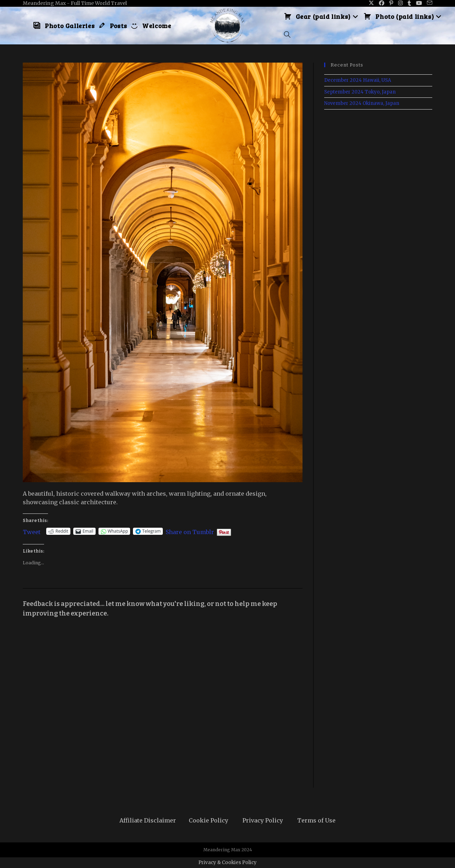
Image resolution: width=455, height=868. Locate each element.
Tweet (32, 531)
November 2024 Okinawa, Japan (362, 103)
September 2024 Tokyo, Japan (360, 92)
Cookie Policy (208, 820)
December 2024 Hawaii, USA (358, 80)
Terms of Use (316, 820)
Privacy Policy (263, 820)
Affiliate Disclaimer (148, 820)
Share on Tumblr (190, 531)
